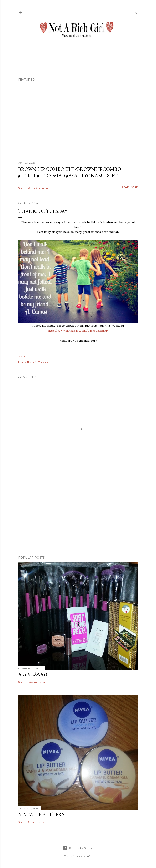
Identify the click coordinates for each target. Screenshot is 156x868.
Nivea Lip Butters (41, 814)
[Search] (135, 12)
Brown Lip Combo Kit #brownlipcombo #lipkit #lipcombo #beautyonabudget (70, 172)
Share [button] (22, 188)
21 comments (36, 822)
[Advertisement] (78, 516)
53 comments (36, 682)
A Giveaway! (33, 674)
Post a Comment (38, 188)
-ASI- (89, 856)
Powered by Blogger (78, 848)
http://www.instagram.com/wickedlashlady (78, 331)
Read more (130, 187)
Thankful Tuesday (37, 362)
